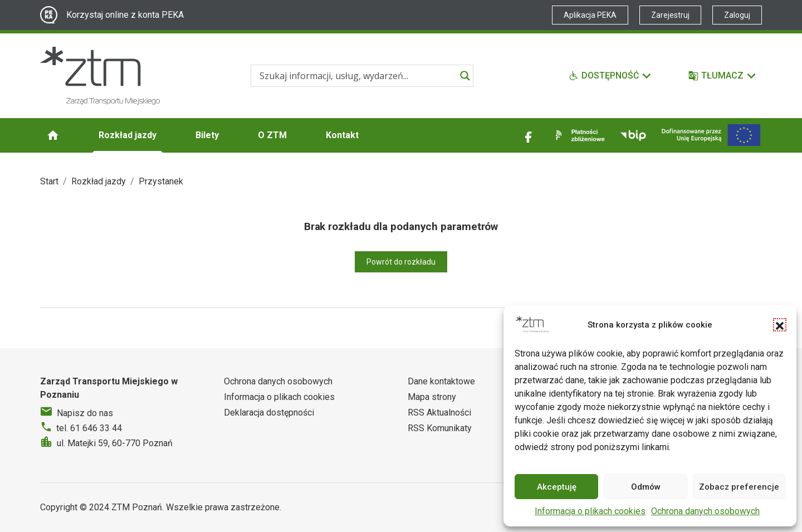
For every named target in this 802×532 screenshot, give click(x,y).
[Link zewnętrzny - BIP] (633, 135)
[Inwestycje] (711, 135)
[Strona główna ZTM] (100, 76)
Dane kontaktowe (441, 381)
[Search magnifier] (465, 76)
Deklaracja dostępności (269, 413)
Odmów (646, 487)
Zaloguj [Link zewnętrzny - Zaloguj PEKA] (737, 15)
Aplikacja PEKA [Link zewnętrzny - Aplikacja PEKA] (590, 15)
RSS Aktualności (439, 413)
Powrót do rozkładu (401, 262)
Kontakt (342, 135)
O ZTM (272, 135)
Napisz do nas (85, 413)
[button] (780, 325)
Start (49, 181)
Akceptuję (557, 487)
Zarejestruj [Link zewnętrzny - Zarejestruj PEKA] (670, 15)
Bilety (207, 135)
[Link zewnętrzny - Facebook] (529, 135)
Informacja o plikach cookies (590, 511)
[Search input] (357, 76)
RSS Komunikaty (440, 428)
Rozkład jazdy (128, 135)
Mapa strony (432, 397)
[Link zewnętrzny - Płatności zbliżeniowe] (578, 135)
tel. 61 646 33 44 (89, 428)
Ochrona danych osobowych (705, 511)
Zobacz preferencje (739, 487)
